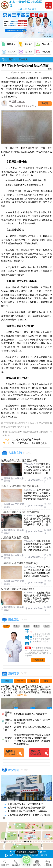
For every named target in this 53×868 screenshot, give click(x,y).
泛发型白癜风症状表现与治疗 (18, 589)
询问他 (45, 103)
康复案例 (46, 52)
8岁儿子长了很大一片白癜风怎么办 (29, 443)
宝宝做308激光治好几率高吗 (26, 439)
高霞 (47, 626)
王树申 (6, 626)
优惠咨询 (48, 863)
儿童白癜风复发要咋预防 (15, 538)
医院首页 (5, 863)
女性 (33, 681)
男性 (46, 681)
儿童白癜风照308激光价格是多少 (20, 563)
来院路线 (28, 44)
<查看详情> (21, 695)
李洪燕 (37, 626)
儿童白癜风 (22, 59)
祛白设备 (29, 52)
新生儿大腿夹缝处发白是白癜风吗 (20, 486)
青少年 (20, 681)
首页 (11, 59)
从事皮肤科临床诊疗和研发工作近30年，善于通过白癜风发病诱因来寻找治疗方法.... (42, 638)
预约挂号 (46, 44)
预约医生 (37, 863)
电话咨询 (16, 863)
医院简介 (11, 44)
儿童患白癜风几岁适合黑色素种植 (20, 512)
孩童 (7, 681)
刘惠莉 (16, 626)
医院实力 (12, 52)
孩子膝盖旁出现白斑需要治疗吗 (19, 461)
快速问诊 (38, 660)
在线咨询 (26, 861)
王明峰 (26, 626)
